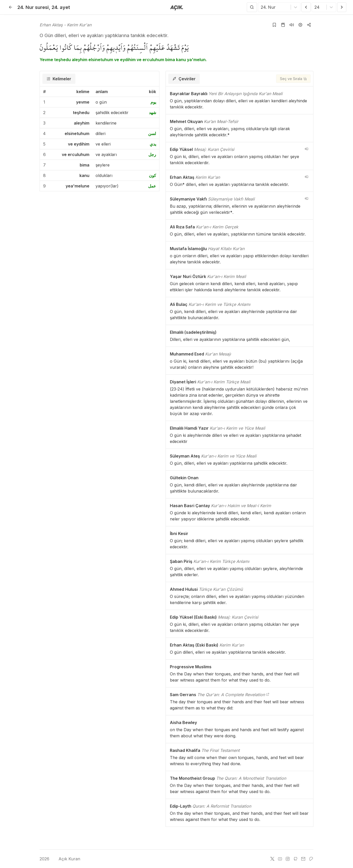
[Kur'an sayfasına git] (283, 25)
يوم (153, 102)
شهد (152, 113)
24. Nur (33, 7)
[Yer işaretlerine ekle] (274, 25)
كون (152, 175)
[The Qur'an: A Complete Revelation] (268, 695)
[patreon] (311, 859)
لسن (152, 133)
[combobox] (261, 7)
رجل (152, 154)
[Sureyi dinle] (292, 25)
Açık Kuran (66, 859)
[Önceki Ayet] (306, 7)
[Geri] (10, 7)
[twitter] (272, 859)
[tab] (59, 79)
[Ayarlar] (300, 25)
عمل (152, 186)
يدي (153, 144)
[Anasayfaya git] (177, 7)
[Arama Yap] (252, 7)
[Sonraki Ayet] (342, 7)
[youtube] (280, 859)
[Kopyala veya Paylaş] (309, 25)
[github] (296, 859)
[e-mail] (303, 859)
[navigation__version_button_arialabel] (307, 149)
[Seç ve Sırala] (293, 79)
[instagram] (288, 859)
